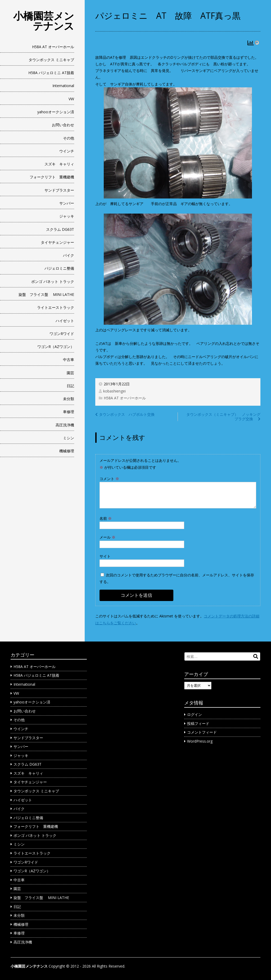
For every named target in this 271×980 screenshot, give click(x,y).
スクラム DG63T (60, 229)
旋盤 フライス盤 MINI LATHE (46, 294)
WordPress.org (200, 741)
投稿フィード (198, 723)
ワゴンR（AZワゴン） (56, 347)
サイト (105, 556)
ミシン (69, 438)
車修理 (69, 412)
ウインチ (67, 151)
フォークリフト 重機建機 (52, 177)
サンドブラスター (59, 190)
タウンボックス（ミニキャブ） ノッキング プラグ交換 (225, 417)
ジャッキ (67, 216)
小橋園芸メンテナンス (44, 21)
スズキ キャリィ (59, 164)
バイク (69, 255)
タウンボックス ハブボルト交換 (127, 414)
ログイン (195, 714)
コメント (109, 479)
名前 (106, 518)
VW (71, 99)
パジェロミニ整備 (59, 268)
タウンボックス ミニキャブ (51, 60)
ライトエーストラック (56, 307)
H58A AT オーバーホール (53, 47)
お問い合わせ (63, 125)
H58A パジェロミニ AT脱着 (51, 73)
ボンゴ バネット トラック (53, 281)
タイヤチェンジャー (57, 242)
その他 (69, 138)
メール (107, 537)
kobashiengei (114, 391)
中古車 (69, 360)
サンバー (67, 203)
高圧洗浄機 (65, 425)
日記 (70, 386)
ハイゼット (65, 321)
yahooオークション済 (56, 112)
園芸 (70, 373)
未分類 (69, 399)
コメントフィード (202, 732)
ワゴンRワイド (62, 334)
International (63, 86)
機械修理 (67, 451)
